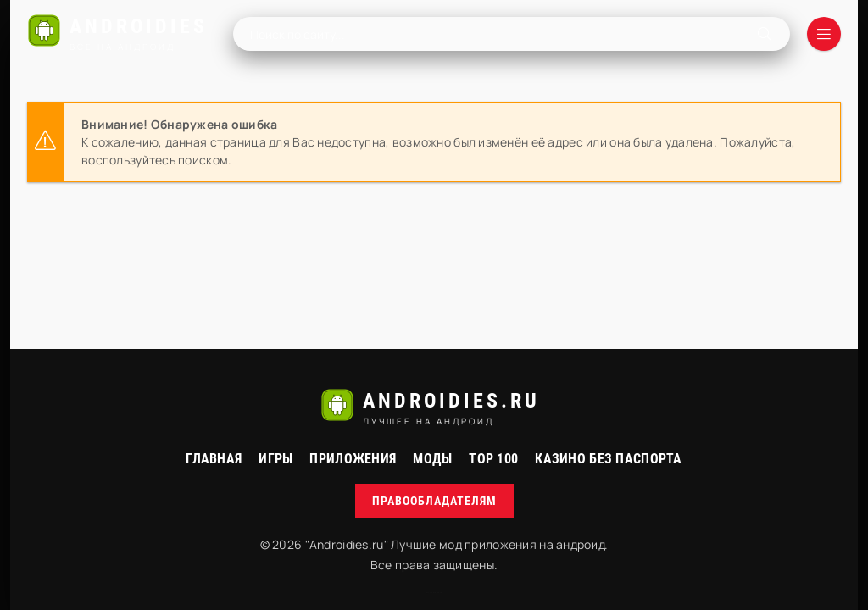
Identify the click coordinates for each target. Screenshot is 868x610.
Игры (275, 459)
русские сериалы (434, 593)
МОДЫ (432, 459)
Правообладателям (434, 501)
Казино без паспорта (608, 459)
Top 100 (493, 459)
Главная (214, 459)
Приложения (353, 459)
